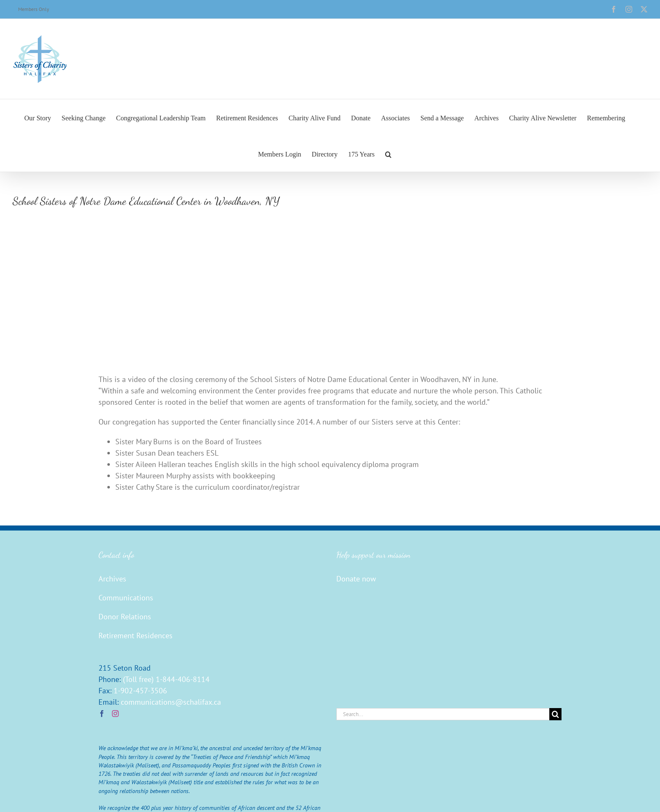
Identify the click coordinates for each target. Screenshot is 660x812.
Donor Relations (125, 617)
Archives (112, 579)
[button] (388, 154)
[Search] (555, 714)
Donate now (356, 579)
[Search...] (443, 714)
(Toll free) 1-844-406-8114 (166, 679)
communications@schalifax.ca (171, 702)
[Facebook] (102, 714)
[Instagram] (115, 714)
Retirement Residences (136, 636)
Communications (126, 598)
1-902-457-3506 (140, 691)
